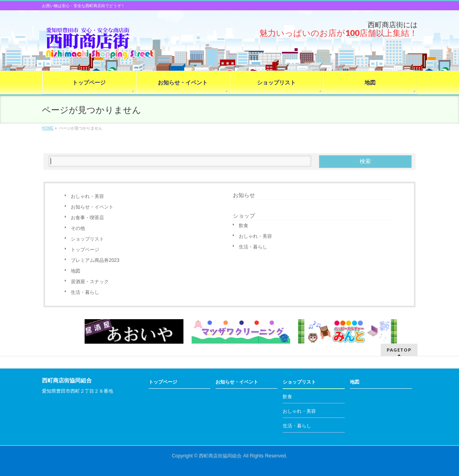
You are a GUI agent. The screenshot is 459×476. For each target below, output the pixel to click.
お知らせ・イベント (92, 207)
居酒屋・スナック (90, 282)
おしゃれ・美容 (87, 196)
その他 (78, 228)
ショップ (244, 216)
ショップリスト (87, 239)
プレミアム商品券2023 (95, 260)
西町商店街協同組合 (220, 456)
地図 (76, 271)
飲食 (244, 226)
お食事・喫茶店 (87, 218)
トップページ (85, 250)
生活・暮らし (85, 292)
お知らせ (244, 195)
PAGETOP (399, 350)
